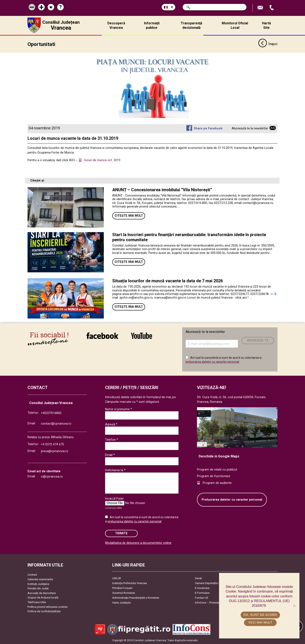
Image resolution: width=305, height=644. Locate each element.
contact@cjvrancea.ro (56, 424)
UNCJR (117, 578)
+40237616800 (51, 413)
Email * (110, 455)
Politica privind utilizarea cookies (48, 607)
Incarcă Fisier (114, 499)
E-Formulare (202, 593)
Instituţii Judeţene (38, 584)
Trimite (121, 533)
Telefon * (112, 440)
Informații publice (152, 25)
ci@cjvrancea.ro (52, 476)
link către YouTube (142, 336)
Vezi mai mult (260, 622)
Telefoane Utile (37, 602)
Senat (198, 578)
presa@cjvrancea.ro (55, 451)
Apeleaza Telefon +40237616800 (272, 8)
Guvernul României (124, 593)
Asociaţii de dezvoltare (42, 593)
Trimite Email (261, 8)
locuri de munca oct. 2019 (102, 160)
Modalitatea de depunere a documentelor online (138, 543)
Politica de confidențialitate (44, 611)
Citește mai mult (129, 215)
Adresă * (111, 424)
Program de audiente (217, 483)
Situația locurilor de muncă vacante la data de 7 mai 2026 (168, 281)
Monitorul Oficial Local (235, 25)
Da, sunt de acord (260, 615)
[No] (294, 606)
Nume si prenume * (119, 409)
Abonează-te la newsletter (250, 128)
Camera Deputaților (207, 583)
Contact (32, 575)
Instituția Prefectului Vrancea (130, 583)
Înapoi (268, 44)
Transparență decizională (191, 25)
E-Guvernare (202, 588)
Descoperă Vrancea (116, 25)
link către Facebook (102, 336)
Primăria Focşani (122, 588)
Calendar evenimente (40, 579)
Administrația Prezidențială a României (136, 598)
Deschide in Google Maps (219, 456)
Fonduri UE (202, 598)
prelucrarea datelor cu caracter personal (212, 362)
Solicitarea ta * (115, 470)
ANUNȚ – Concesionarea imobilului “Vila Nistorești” (162, 190)
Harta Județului (121, 603)
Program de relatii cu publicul (217, 469)
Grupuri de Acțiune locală (43, 598)
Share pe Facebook (208, 128)
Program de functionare (214, 476)
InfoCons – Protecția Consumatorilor (217, 603)
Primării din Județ (38, 588)
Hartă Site (266, 25)
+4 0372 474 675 (52, 444)
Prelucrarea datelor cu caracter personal (232, 499)
